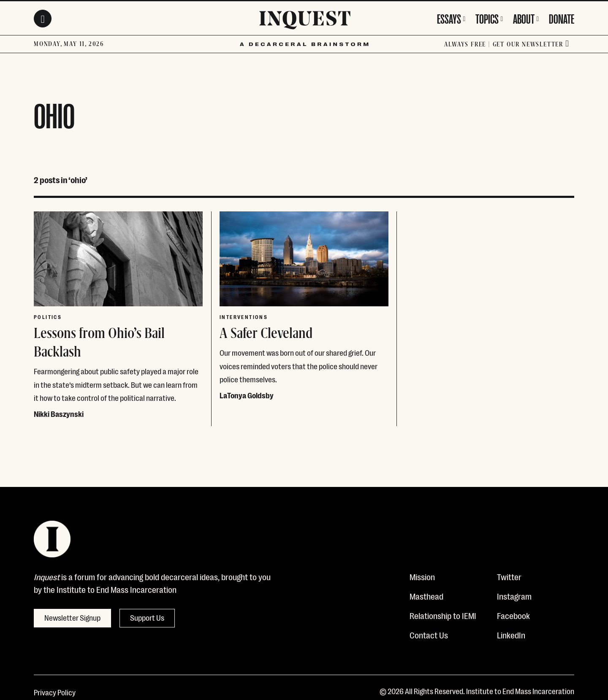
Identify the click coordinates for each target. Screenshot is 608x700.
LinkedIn (511, 635)
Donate (562, 18)
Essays (449, 18)
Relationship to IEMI (443, 615)
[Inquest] (305, 22)
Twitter (509, 576)
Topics (487, 18)
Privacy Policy (55, 692)
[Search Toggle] (43, 19)
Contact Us (429, 635)
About (524, 18)
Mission (422, 576)
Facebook (513, 615)
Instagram (514, 596)
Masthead (426, 596)
